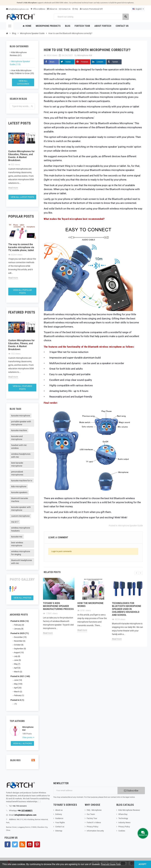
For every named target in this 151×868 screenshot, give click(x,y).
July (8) (17, 656)
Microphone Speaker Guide (130, 526)
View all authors (22, 743)
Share (52, 62)
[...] (39, 802)
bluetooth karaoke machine (20, 500)
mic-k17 (15, 522)
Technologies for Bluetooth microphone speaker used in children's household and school (127, 609)
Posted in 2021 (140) (20, 676)
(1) (15, 704)
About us (59, 810)
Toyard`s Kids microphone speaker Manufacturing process (58, 606)
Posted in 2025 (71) (20, 633)
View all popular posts (22, 291)
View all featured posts (22, 388)
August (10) (19, 652)
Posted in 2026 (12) (20, 621)
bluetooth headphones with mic (22, 562)
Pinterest (85, 62)
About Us (52, 9)
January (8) (19, 629)
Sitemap (59, 831)
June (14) (18, 680)
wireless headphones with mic (21, 455)
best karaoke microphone (17, 464)
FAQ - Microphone (94, 810)
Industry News (124, 822)
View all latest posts (22, 197)
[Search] (91, 17)
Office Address (38, 9)
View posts (28, 737)
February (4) (19, 625)
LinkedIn (100, 62)
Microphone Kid (28, 729)
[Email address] (85, 791)
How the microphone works (90, 605)
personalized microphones (17, 473)
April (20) (18, 688)
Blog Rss (22, 760)
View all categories (23, 82)
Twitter (68, 62)
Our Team (91, 814)
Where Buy (123, 814)
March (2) (18, 672)
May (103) (18, 684)
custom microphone (20, 516)
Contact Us (65, 9)
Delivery (59, 814)
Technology (123, 818)
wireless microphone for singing (21, 553)
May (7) (17, 664)
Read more (13, 188)
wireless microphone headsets (21, 529)
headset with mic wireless (19, 447)
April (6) (17, 668)
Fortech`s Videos (94, 822)
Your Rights (60, 822)
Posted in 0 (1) (17, 700)
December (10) (20, 637)
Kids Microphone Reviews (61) (18, 54)
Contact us (60, 827)
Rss (22, 844)
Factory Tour (92, 818)
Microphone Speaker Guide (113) (20, 63)
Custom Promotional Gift (91, 9)
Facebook (8, 844)
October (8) (19, 645)
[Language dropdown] (138, 9)
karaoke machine (19, 430)
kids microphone (19, 486)
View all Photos (22, 598)
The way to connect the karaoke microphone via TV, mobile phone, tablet (21, 247)
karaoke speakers (19, 492)
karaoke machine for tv (22, 481)
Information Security (95, 831)
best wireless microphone (17, 544)
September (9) (20, 649)
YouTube (30, 844)
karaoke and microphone (17, 438)
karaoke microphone (21, 416)
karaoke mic (17, 537)
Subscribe (131, 791)
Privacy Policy (92, 827)
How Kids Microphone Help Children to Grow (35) (22, 72)
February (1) (19, 695)
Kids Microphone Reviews (129, 810)
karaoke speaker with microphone (21, 509)
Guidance (59, 818)
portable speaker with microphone (21, 423)
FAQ (75, 9)
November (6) (20, 641)
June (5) (18, 660)
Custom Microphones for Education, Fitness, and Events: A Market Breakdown (21, 156)
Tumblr (115, 62)
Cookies (122, 831)
